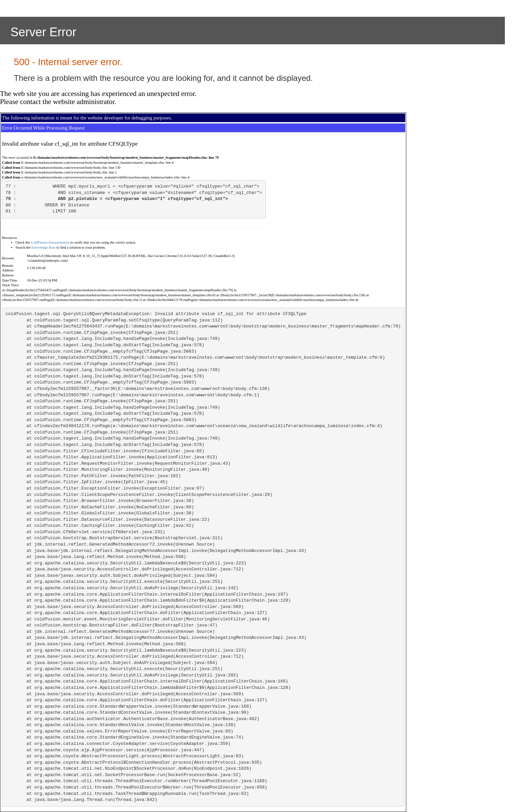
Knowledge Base (43, 247)
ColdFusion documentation (50, 242)
